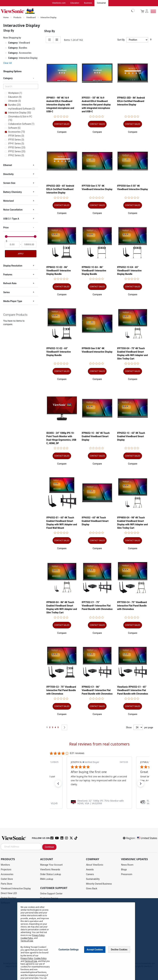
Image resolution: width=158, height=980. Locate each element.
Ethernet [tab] (8, 165)
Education (75, 3)
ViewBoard (31, 18)
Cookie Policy (27, 941)
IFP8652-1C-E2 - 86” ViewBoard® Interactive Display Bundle (59, 271)
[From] (12, 244)
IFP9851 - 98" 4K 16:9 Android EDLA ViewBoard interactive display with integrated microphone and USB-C (60, 105)
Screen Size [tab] (9, 183)
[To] (29, 244)
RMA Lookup (47, 879)
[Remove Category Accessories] (6, 53)
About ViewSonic (95, 865)
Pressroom (127, 874)
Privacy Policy (38, 938)
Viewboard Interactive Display (16, 888)
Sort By (121, 40)
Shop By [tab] (50, 31)
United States (147, 838)
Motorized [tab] (8, 201)
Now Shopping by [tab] (12, 38)
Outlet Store (7, 879)
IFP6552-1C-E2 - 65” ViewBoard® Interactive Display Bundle (59, 352)
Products (18, 18)
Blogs (124, 870)
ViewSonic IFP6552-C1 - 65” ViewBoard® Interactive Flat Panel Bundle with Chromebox (133, 690)
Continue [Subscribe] (49, 847)
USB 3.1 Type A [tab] (11, 219)
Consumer (101, 3)
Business (88, 3)
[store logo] (67, 11)
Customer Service (49, 898)
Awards (90, 870)
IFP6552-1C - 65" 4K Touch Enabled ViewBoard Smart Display (131, 436)
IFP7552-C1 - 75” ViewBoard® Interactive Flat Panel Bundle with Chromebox (97, 606)
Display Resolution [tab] (13, 266)
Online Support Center (51, 894)
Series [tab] (6, 292)
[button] (62, 132)
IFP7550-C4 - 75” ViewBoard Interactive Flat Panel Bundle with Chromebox (132, 606)
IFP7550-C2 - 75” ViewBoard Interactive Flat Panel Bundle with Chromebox (61, 690)
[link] (99, 802)
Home (6, 18)
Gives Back (92, 888)
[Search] (21, 86)
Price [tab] (6, 228)
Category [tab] (8, 78)
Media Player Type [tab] (13, 301)
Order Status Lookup (51, 874)
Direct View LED (9, 893)
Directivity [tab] (8, 174)
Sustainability (93, 879)
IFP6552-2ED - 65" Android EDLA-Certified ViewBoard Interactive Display (60, 189)
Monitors (5, 865)
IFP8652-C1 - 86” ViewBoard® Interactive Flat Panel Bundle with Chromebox (97, 690)
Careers (90, 874)
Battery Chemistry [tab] (12, 192)
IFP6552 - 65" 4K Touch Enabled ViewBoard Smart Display (95, 521)
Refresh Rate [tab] (10, 283)
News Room (127, 865)
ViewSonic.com (59, 3)
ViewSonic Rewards (50, 870)
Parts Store (7, 884)
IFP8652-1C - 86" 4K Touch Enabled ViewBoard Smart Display (96, 436)
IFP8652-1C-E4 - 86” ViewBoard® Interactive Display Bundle (94, 271)
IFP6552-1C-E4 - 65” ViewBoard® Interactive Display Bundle (129, 271)
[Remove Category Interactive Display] (6, 58)
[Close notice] (131, 952)
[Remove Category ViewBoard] (6, 43)
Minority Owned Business (99, 884)
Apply (21, 254)
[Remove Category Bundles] (6, 48)
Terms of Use (27, 944)
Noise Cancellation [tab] (13, 210)
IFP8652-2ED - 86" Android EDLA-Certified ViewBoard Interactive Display (131, 101)
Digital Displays (9, 898)
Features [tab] (8, 275)
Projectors (6, 870)
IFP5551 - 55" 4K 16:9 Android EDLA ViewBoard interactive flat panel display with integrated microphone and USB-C (96, 105)
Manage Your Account (51, 865)
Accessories (7, 874)
